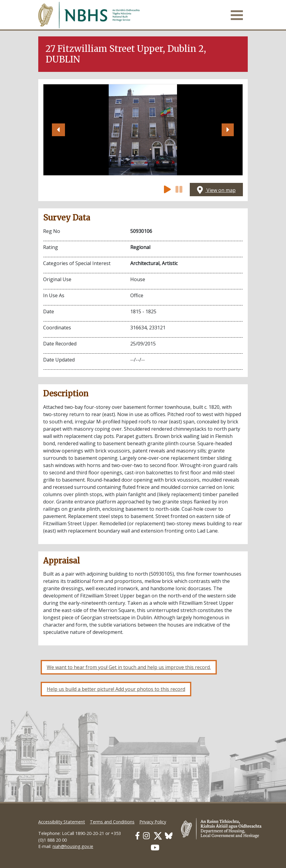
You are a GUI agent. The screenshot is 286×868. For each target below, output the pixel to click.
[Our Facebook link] (137, 836)
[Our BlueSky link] (169, 836)
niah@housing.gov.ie (73, 846)
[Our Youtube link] (155, 848)
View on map (216, 190)
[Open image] (143, 130)
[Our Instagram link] (146, 836)
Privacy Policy (153, 822)
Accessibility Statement (62, 822)
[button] (58, 130)
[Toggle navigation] (237, 15)
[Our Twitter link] (158, 836)
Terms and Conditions (112, 822)
